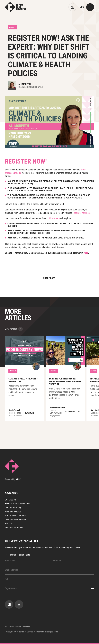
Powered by (13, 479)
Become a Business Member (18, 504)
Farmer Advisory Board (15, 516)
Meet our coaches (13, 512)
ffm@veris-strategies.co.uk (47, 632)
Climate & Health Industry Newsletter (25, 378)
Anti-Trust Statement (14, 528)
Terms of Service (26, 632)
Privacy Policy (11, 632)
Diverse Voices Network (16, 520)
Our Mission (10, 500)
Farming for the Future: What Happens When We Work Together (65, 378)
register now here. (83, 213)
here (86, 253)
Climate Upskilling (13, 508)
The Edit (9, 523)
